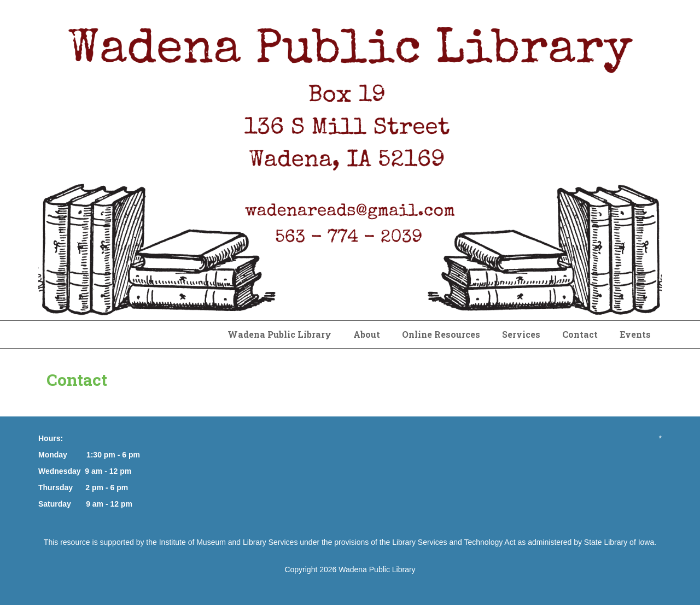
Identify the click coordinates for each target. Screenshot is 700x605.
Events (635, 334)
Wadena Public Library (279, 334)
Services (521, 334)
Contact (580, 334)
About (367, 334)
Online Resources (441, 334)
